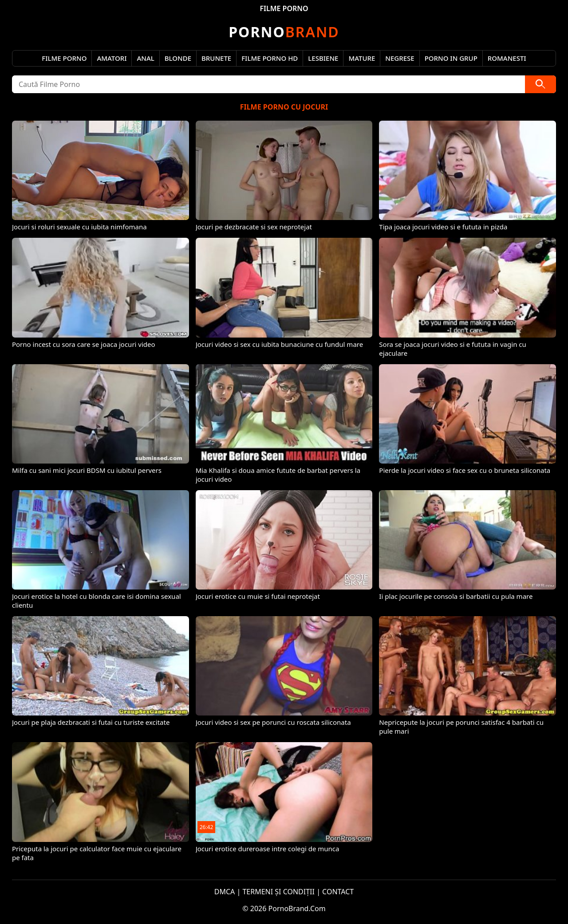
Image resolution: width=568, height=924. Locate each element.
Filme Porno (64, 58)
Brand (284, 32)
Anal (145, 58)
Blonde (178, 58)
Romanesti (507, 58)
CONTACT (338, 892)
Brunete (216, 58)
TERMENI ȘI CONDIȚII (278, 892)
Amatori (112, 58)
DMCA (225, 892)
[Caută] (540, 84)
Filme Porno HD (270, 58)
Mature (362, 58)
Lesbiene (323, 58)
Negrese (400, 58)
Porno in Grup (451, 58)
